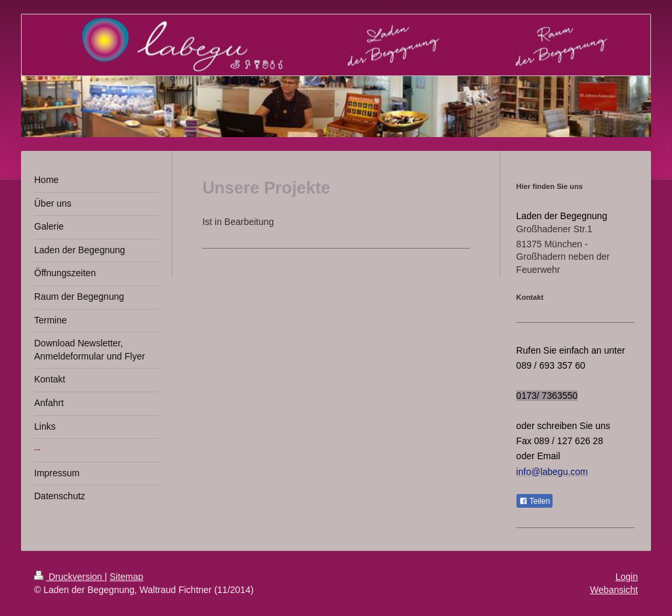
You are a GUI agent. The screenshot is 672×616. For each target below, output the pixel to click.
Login (627, 577)
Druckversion (69, 577)
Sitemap (126, 577)
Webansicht (614, 590)
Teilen (535, 501)
